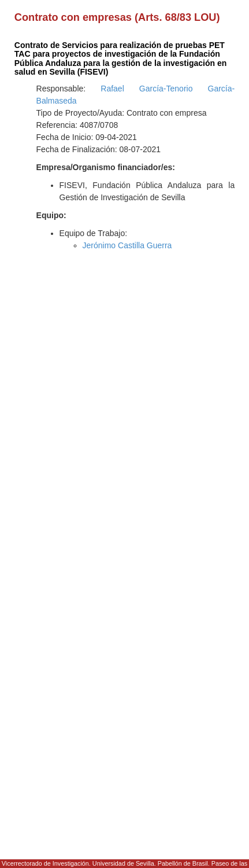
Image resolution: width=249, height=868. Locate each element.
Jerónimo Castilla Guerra (127, 245)
